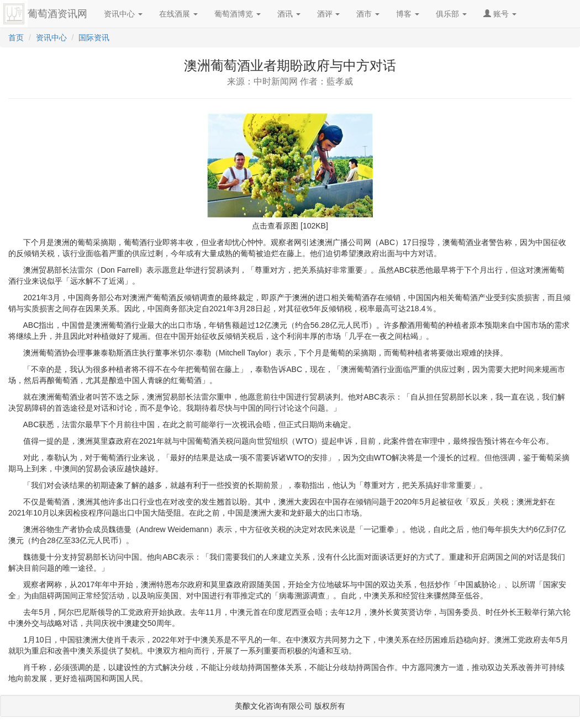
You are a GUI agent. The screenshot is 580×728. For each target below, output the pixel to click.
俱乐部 (451, 14)
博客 (408, 14)
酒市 (368, 14)
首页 (16, 38)
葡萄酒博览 (238, 14)
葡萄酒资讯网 (57, 14)
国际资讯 (94, 38)
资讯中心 (123, 14)
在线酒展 (178, 14)
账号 (500, 14)
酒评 (329, 14)
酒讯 (289, 14)
